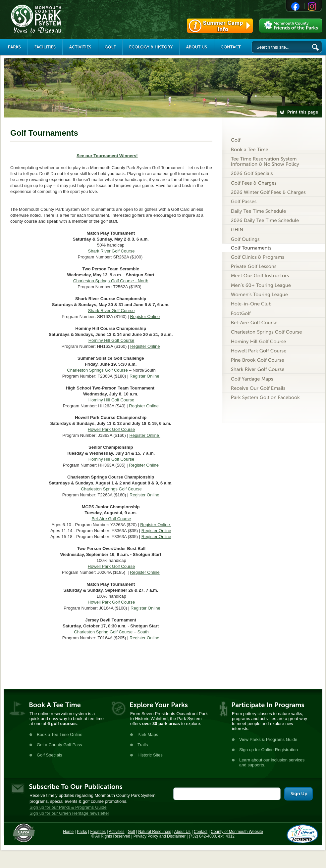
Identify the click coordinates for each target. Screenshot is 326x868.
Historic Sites (150, 755)
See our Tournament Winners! (107, 156)
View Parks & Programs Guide (268, 739)
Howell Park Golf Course (111, 429)
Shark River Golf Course (111, 251)
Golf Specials (50, 755)
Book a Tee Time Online (60, 734)
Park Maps (148, 734)
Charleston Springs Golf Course (97, 370)
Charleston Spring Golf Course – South (111, 632)
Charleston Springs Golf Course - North (111, 281)
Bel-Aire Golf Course (111, 519)
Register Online (145, 317)
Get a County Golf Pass (59, 745)
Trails (143, 745)
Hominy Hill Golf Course (111, 340)
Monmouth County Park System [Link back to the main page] (56, 19)
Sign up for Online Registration (269, 750)
